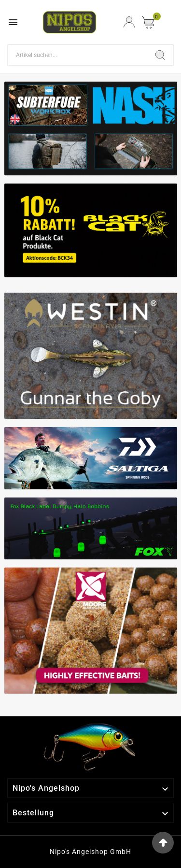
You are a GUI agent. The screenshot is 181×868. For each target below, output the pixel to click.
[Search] (78, 55)
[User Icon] (129, 22)
